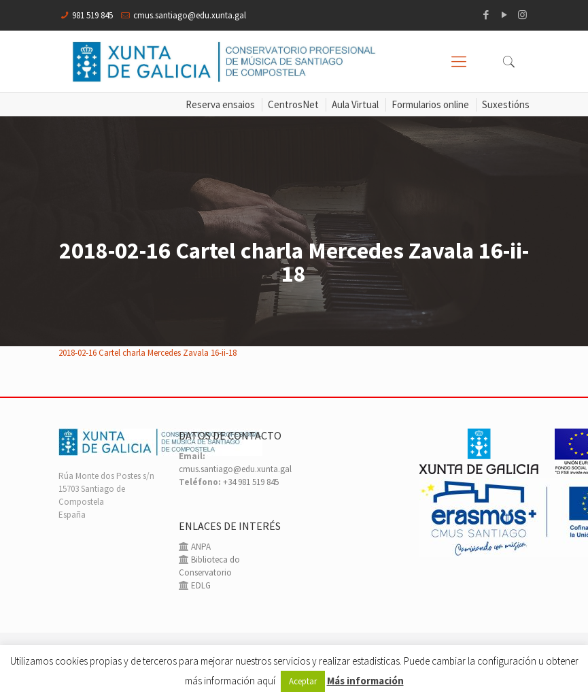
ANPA (200, 547)
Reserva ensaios (220, 104)
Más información (365, 681)
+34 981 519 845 (251, 482)
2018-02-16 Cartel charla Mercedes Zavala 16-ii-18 (148, 353)
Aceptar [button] (303, 681)
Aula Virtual (355, 104)
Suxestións (506, 104)
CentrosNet (293, 104)
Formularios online (430, 104)
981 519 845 (92, 15)
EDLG (200, 585)
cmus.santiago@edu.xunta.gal (190, 15)
